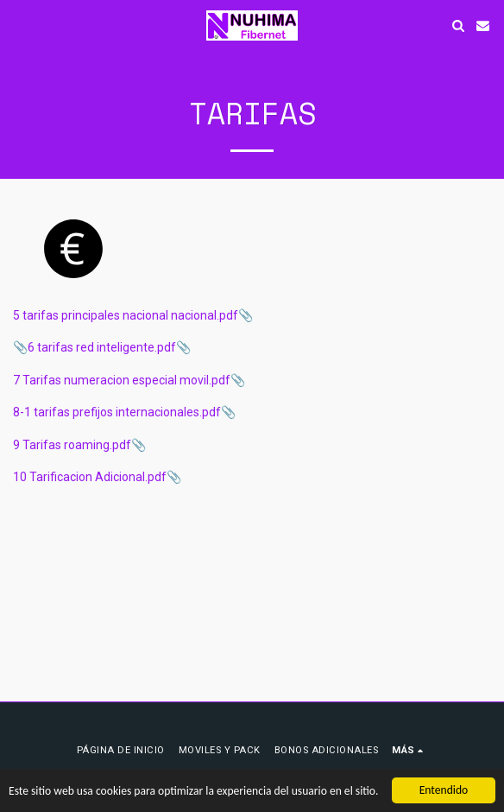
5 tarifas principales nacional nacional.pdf (126, 315)
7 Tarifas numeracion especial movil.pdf (122, 380)
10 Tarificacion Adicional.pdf (90, 477)
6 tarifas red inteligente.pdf (102, 347)
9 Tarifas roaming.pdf (72, 445)
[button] (19, 25)
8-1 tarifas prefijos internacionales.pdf (117, 412)
